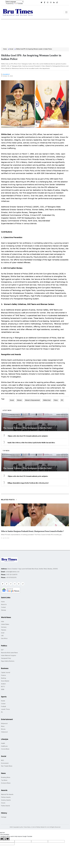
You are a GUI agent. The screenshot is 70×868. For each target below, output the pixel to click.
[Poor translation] (7, 839)
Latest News (7, 410)
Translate (18, 4)
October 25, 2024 (7, 76)
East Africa (4, 638)
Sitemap (4, 610)
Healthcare (4, 746)
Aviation (3, 684)
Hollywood (4, 732)
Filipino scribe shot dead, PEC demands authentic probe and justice (28, 436)
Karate (3, 701)
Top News (6, 451)
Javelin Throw (5, 709)
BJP (2, 650)
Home (5, 49)
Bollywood (4, 723)
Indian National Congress (9, 655)
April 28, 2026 (5, 538)
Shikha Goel (47, 400)
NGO (3, 760)
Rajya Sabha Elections (8, 661)
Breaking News (6, 777)
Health (3, 743)
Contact (3, 607)
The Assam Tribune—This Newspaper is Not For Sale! (27, 428)
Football (3, 706)
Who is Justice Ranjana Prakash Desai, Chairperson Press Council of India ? (32, 531)
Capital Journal (6, 672)
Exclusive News (6, 783)
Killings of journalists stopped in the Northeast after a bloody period (28, 483)
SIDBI (3, 689)
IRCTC (3, 687)
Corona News (5, 749)
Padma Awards (6, 806)
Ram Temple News (7, 766)
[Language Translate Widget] (14, 2)
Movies (3, 729)
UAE (2, 636)
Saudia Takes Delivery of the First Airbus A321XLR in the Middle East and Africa (31, 443)
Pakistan (4, 630)
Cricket (3, 704)
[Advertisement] (35, 33)
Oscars (3, 803)
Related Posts (9, 500)
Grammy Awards (6, 800)
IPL (2, 712)
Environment (5, 763)
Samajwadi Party (6, 658)
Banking (4, 678)
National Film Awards (7, 794)
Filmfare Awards (6, 797)
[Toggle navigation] (66, 12)
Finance (3, 675)
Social (11, 49)
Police (56, 400)
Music (3, 726)
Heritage (4, 817)
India (3, 621)
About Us (4, 604)
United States (5, 624)
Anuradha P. (6, 74)
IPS (62, 400)
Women (19, 400)
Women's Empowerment (32, 400)
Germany (4, 627)
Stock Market (5, 681)
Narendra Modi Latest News (9, 653)
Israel (3, 633)
